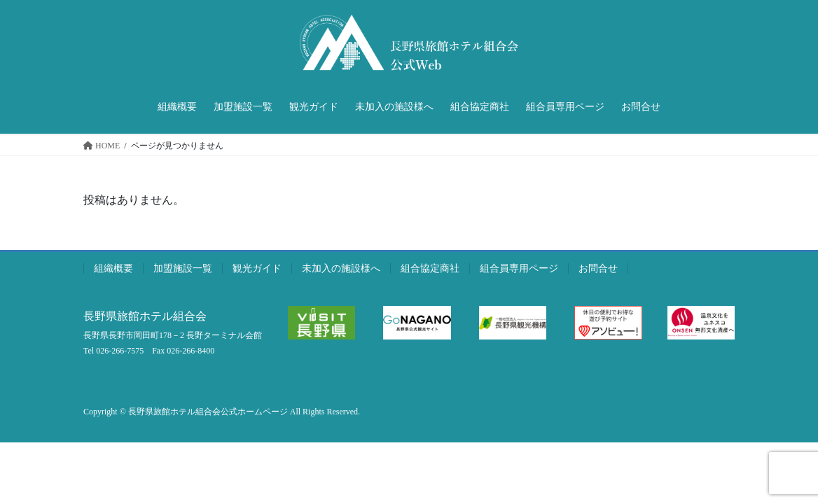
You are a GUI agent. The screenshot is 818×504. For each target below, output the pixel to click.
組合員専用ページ (519, 268)
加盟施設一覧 (183, 268)
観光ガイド (257, 268)
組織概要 (113, 268)
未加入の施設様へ (341, 268)
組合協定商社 (430, 268)
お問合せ (598, 268)
